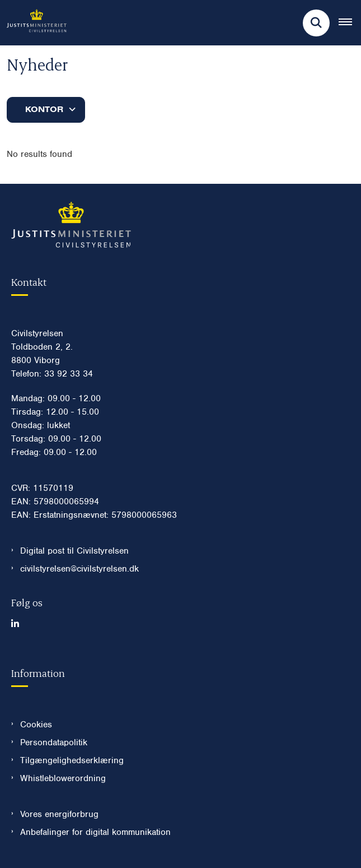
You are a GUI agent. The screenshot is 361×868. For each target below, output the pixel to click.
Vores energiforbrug (59, 814)
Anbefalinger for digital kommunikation (95, 832)
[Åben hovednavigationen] (350, 23)
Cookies (36, 725)
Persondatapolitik (54, 742)
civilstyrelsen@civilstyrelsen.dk (79, 569)
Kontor (44, 109)
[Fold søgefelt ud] (316, 23)
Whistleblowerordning (63, 778)
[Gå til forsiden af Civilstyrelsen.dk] (33, 23)
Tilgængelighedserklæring (72, 760)
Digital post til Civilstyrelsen (74, 551)
